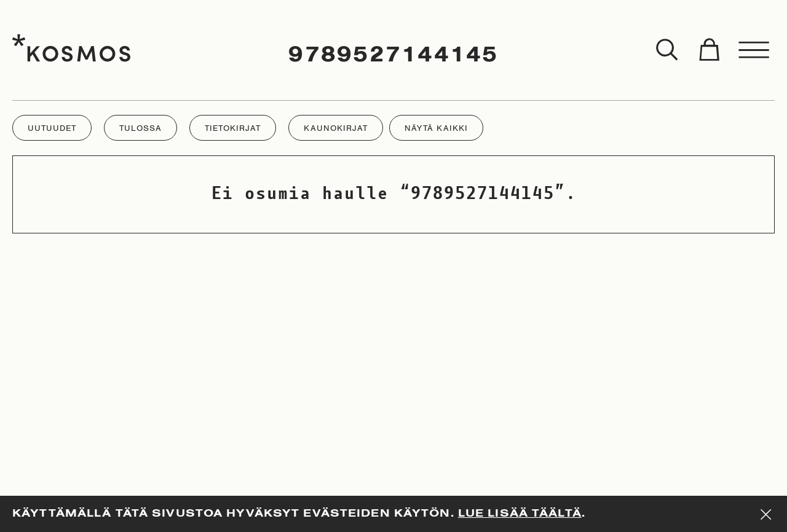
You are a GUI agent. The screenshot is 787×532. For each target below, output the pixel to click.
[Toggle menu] (754, 50)
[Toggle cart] (709, 50)
